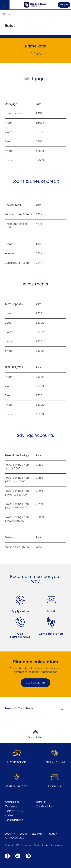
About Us (12, 802)
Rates (9, 815)
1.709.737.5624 (55, 762)
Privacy (52, 834)
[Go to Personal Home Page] (35, 5)
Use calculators (36, 683)
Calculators (14, 820)
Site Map (37, 834)
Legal (23, 834)
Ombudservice (15, 838)
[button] (35, 709)
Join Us (41, 802)
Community (14, 811)
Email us (55, 786)
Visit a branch (17, 786)
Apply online (20, 611)
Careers (11, 806)
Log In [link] (64, 5)
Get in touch (17, 762)
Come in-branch (51, 634)
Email (51, 611)
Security (10, 834)
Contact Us (44, 806)
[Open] (5, 5)
